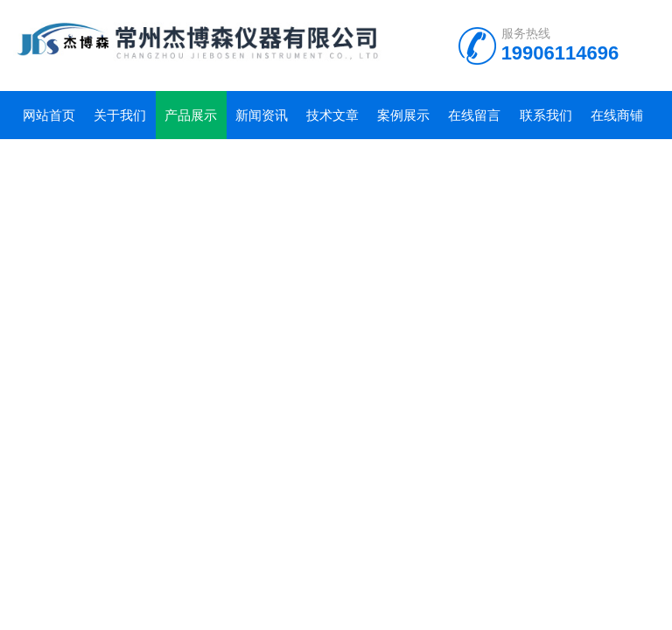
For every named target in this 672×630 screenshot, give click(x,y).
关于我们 (120, 115)
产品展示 (191, 115)
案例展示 (403, 115)
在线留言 (474, 115)
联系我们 (546, 115)
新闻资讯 (262, 115)
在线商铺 (617, 115)
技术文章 (332, 115)
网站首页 (49, 115)
